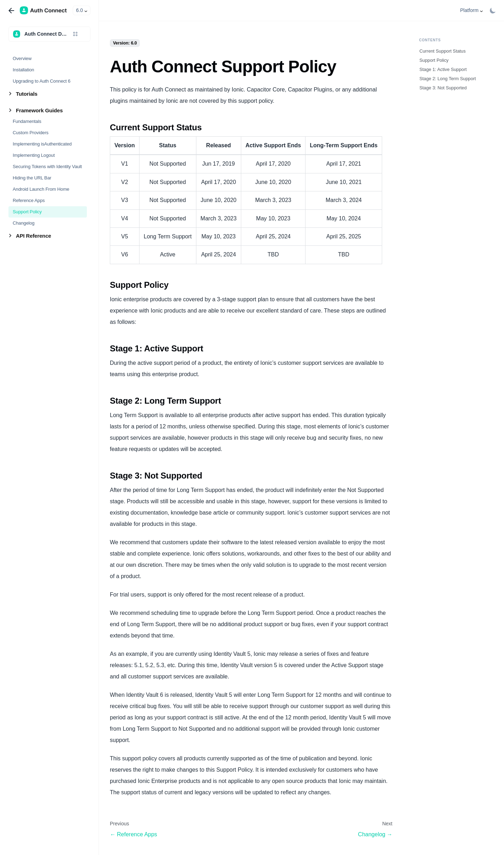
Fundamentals (27, 121)
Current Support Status (443, 51)
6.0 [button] (79, 10)
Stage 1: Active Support (443, 69)
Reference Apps (29, 200)
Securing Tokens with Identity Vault (47, 167)
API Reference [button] (34, 236)
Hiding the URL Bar (32, 178)
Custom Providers (31, 133)
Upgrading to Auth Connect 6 (41, 81)
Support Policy (27, 212)
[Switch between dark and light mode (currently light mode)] (493, 11)
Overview (22, 58)
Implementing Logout (34, 155)
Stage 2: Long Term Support (448, 79)
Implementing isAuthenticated (42, 144)
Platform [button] (469, 10)
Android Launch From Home (41, 189)
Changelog (24, 223)
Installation (23, 70)
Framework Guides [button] (39, 110)
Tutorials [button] (27, 94)
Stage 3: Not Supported (443, 88)
